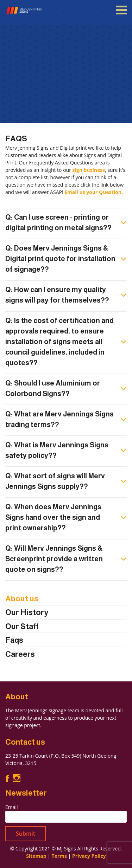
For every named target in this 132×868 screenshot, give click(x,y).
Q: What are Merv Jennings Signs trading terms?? (59, 419)
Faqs (14, 640)
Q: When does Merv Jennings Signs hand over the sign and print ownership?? (53, 517)
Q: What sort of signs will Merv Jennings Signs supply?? (55, 481)
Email (12, 807)
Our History (27, 613)
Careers (20, 654)
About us (22, 599)
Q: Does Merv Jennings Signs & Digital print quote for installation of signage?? (60, 259)
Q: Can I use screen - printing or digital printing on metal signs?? (58, 222)
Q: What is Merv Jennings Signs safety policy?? (57, 450)
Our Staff (22, 627)
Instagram (17, 778)
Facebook (7, 778)
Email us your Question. (94, 192)
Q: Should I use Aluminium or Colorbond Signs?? (53, 388)
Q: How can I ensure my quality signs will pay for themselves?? (57, 295)
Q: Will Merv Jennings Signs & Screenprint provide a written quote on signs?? (54, 559)
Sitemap (36, 856)
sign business (89, 170)
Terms (59, 856)
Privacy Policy (89, 856)
